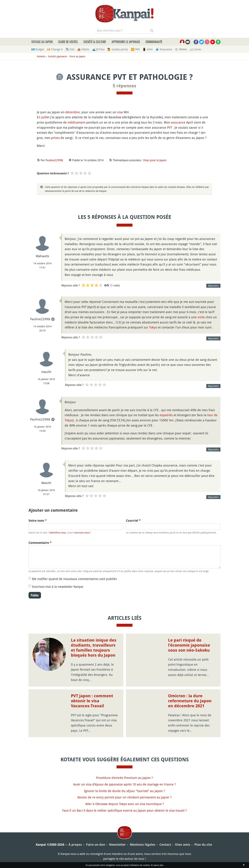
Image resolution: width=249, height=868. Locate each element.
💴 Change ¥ (55, 49)
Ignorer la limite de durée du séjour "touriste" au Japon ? (124, 791)
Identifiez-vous (58, 533)
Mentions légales (143, 845)
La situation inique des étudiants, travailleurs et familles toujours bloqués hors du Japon (94, 648)
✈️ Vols (70, 49)
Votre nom (38, 521)
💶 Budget (38, 49)
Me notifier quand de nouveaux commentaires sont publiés (74, 579)
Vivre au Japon (77, 56)
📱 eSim (148, 49)
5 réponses (124, 86)
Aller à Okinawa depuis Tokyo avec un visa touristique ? (125, 804)
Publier (35, 595)
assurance (178, 122)
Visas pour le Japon (155, 160)
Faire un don (96, 845)
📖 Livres (196, 49)
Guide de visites (68, 42)
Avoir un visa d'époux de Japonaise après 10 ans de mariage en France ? (124, 784)
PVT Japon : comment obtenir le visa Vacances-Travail (92, 701)
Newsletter (117, 845)
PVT (170, 127)
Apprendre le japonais (126, 42)
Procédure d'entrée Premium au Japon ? (124, 778)
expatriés (166, 415)
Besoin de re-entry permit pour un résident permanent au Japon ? (124, 797)
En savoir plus (157, 865)
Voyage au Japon (42, 42)
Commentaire (40, 543)
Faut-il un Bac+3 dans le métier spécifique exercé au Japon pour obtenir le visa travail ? (124, 810)
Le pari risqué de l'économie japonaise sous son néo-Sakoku (189, 645)
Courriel (133, 521)
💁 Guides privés (118, 49)
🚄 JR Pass (98, 49)
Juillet (45, 117)
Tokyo (153, 327)
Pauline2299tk (54, 160)
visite (201, 317)
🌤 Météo (181, 49)
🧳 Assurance (164, 49)
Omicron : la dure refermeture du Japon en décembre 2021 (190, 701)
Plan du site (203, 845)
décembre (73, 112)
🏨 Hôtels (83, 49)
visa (120, 112)
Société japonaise (57, 56)
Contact (165, 845)
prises (55, 138)
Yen (171, 420)
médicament (77, 122)
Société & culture (95, 42)
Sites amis (183, 845)
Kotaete (41, 56)
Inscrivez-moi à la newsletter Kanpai (58, 587)
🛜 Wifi (135, 49)
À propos (75, 845)
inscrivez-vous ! (82, 533)
